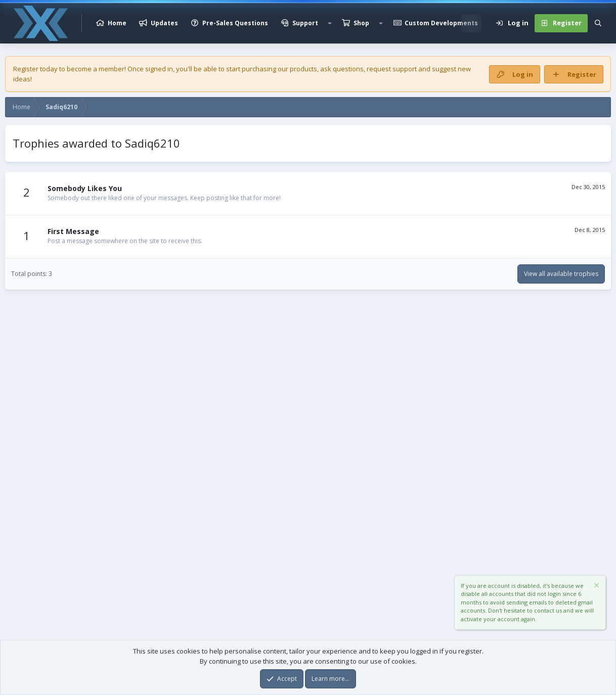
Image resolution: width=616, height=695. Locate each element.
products (303, 69)
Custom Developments (441, 23)
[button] (330, 23)
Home (117, 23)
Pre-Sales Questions (235, 23)
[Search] (598, 23)
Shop (361, 23)
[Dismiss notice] (596, 587)
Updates (164, 23)
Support (305, 23)
